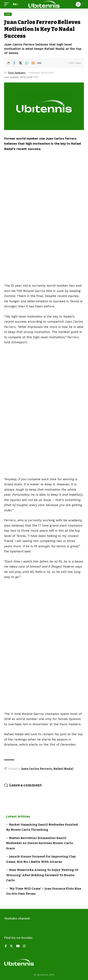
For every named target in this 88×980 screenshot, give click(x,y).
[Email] (33, 63)
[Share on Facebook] (14, 63)
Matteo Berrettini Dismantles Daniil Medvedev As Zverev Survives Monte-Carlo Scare (40, 843)
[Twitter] (11, 946)
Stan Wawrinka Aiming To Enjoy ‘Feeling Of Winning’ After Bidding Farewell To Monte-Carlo (42, 875)
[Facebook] (6, 946)
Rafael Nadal (63, 769)
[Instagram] (24, 946)
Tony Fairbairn (16, 73)
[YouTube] (18, 946)
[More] (39, 63)
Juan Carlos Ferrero (37, 769)
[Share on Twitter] (20, 63)
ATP (8, 14)
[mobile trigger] (8, 4)
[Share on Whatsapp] (27, 63)
